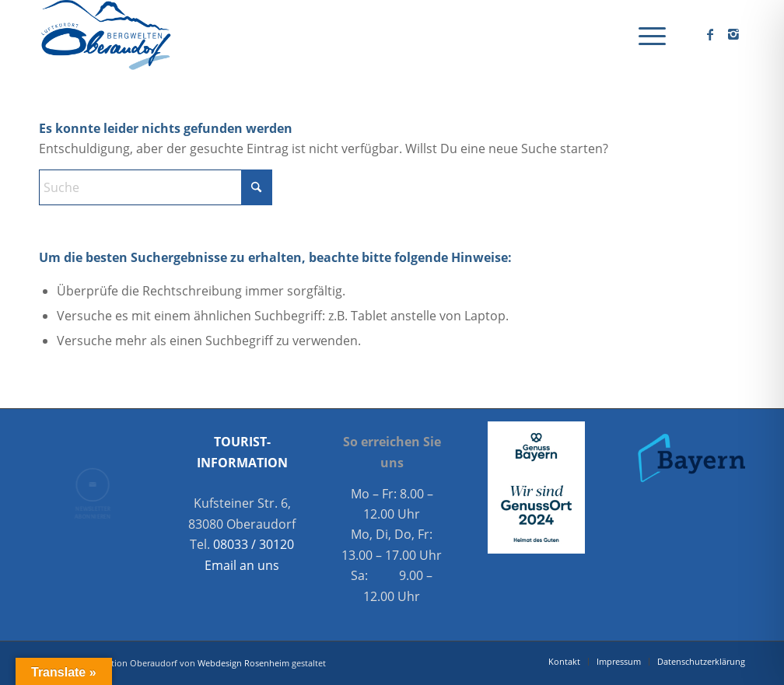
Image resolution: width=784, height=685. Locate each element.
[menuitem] (647, 35)
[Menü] (647, 35)
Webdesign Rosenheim (243, 663)
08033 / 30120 (254, 544)
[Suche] (156, 187)
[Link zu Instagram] (733, 34)
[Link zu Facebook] (710, 34)
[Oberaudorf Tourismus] (105, 35)
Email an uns (242, 565)
